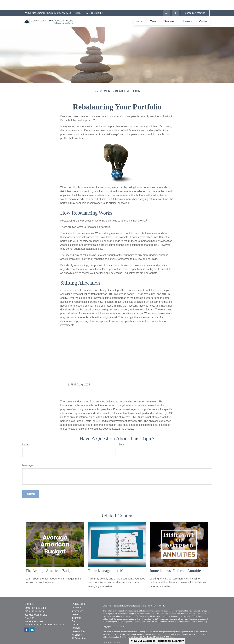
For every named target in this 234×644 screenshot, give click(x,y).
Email (122, 435)
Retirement (77, 598)
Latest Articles (79, 622)
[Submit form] (31, 484)
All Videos (77, 625)
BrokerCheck (159, 596)
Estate (75, 605)
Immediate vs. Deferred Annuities (176, 561)
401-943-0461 (94, 3)
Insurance (77, 608)
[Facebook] (175, 3)
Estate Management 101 (106, 561)
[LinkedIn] (167, 3)
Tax (73, 612)
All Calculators (79, 628)
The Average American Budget (50, 561)
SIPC (124, 625)
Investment (77, 601)
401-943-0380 (39, 598)
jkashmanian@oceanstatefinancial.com (44, 615)
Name (26, 435)
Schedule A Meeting (195, 3)
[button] (139, 12)
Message (28, 456)
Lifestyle (76, 618)
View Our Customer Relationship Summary (157, 641)
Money (75, 615)
